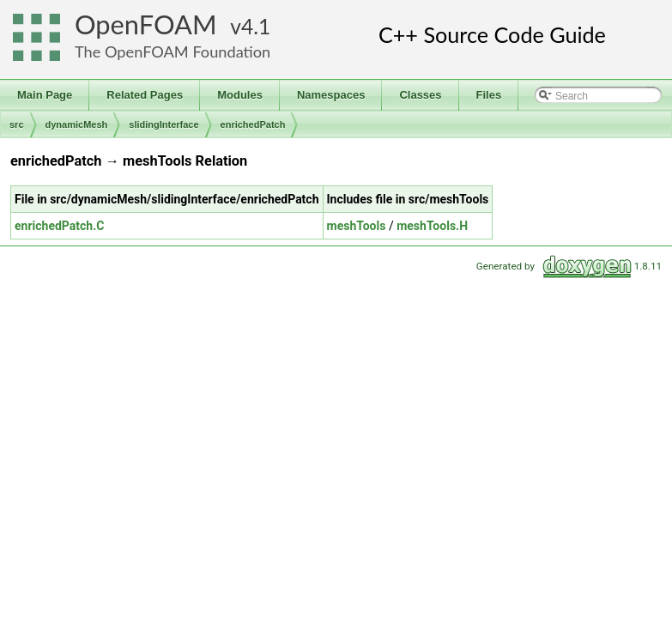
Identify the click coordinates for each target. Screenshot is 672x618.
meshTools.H (432, 226)
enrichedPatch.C (59, 226)
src (17, 124)
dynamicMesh (77, 124)
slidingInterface (163, 124)
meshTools (357, 226)
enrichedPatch (253, 124)
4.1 (256, 26)
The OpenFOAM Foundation (173, 51)
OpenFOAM (146, 24)
